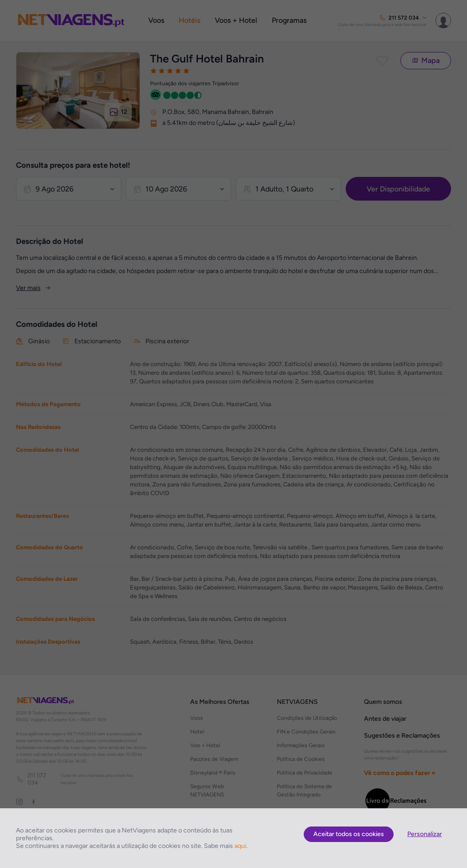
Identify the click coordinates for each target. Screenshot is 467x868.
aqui (240, 846)
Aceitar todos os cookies (349, 834)
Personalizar (425, 834)
